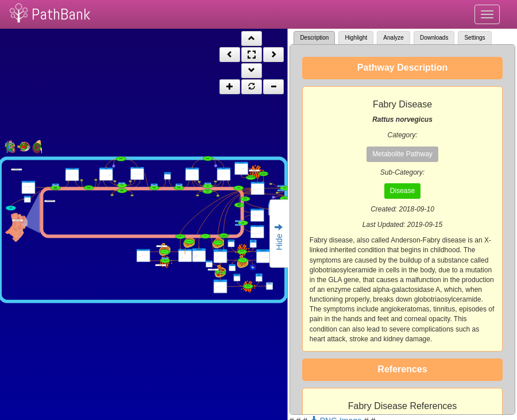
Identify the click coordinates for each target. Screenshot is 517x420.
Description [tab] (314, 38)
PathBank (61, 14)
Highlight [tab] (356, 38)
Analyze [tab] (393, 38)
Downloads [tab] (434, 38)
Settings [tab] (474, 38)
